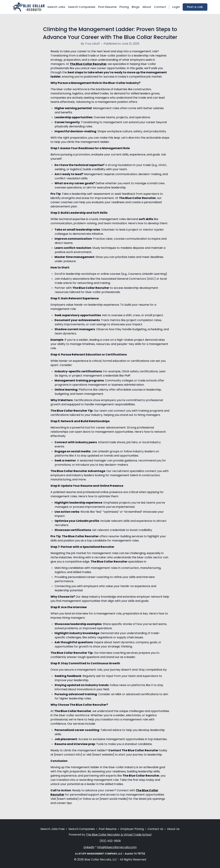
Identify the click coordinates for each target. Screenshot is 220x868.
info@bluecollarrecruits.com (117, 847)
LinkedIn (89, 847)
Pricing (124, 7)
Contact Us (155, 829)
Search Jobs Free (53, 829)
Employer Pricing (132, 829)
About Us (173, 829)
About (147, 7)
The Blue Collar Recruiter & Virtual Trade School (119, 835)
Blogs (136, 7)
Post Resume (107, 7)
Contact (160, 7)
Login (176, 7)
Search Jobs (56, 7)
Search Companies (82, 7)
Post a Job (195, 7)
